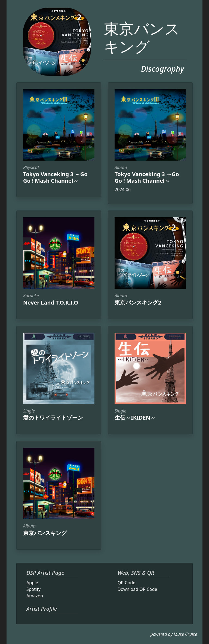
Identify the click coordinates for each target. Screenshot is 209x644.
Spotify (33, 589)
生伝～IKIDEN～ (135, 418)
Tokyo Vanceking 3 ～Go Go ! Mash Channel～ (55, 177)
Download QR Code (137, 589)
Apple (32, 583)
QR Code (126, 583)
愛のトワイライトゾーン (53, 418)
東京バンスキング (142, 37)
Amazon (35, 596)
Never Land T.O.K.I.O (51, 303)
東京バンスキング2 (138, 303)
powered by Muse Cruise (174, 634)
